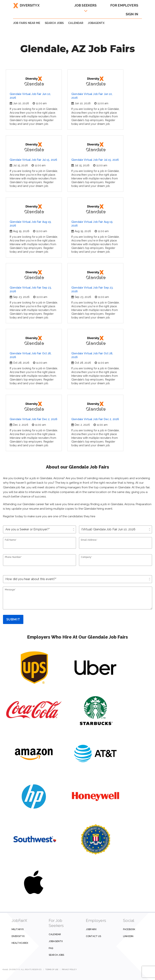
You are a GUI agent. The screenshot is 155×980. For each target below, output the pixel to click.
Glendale (34, 81)
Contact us (93, 936)
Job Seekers (86, 5)
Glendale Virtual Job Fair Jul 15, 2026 (33, 160)
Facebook (129, 929)
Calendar (76, 23)
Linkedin (128, 936)
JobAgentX (96, 23)
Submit (13, 619)
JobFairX (91, 929)
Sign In (132, 14)
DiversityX (26, 5)
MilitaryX (18, 929)
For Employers (124, 5)
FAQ (51, 948)
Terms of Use (52, 969)
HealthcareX (20, 943)
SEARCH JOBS (54, 23)
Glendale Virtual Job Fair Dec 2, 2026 (34, 419)
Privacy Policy (69, 969)
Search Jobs (56, 955)
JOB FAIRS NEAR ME (27, 23)
